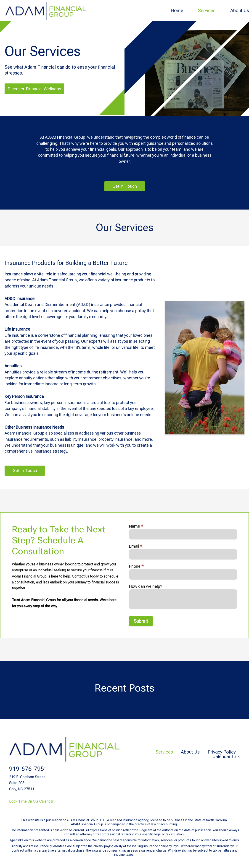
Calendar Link (226, 757)
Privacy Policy (220, 752)
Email (136, 547)
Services (207, 10)
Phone (136, 567)
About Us (240, 10)
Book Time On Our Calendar (31, 801)
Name (136, 527)
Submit (141, 622)
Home (177, 10)
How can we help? (146, 588)
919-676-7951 (28, 769)
